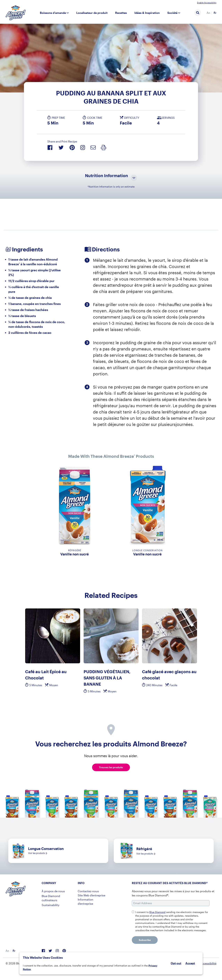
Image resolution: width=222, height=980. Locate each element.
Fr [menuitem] (215, 13)
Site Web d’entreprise (91, 895)
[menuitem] (208, 13)
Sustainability (50, 905)
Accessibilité (208, 963)
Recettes (121, 13)
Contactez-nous (88, 891)
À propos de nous (53, 891)
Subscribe (145, 940)
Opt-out (176, 963)
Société (172, 13)
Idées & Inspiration (147, 13)
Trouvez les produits (111, 767)
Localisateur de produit (92, 13)
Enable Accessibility (207, 3)
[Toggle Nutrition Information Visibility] (134, 178)
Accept (190, 963)
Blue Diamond (157, 912)
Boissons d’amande (53, 13)
